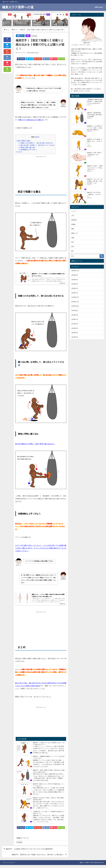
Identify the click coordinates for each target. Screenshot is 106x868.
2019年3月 (75, 337)
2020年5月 (75, 275)
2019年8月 (75, 315)
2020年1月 (75, 293)
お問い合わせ (99, 7)
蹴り (73, 251)
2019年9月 (75, 311)
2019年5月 (75, 328)
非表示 (37, 137)
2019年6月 (75, 324)
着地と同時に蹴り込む (27, 147)
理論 (73, 238)
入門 (73, 216)
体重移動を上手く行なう (28, 150)
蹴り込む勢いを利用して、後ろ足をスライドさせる (36, 145)
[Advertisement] (41, 171)
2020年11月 (75, 271)
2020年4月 (75, 280)
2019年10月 (75, 306)
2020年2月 (75, 288)
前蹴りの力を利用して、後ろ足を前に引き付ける (36, 143)
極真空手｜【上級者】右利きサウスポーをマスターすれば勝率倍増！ (30, 852)
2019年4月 (75, 333)
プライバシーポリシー (9, 866)
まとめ (19, 152)
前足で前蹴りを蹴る (23, 141)
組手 (28, 36)
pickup (35, 36)
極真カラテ (20, 36)
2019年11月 (75, 302)
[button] (5, 20)
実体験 (73, 224)
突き (73, 242)
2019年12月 (75, 297)
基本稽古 (74, 220)
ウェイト (74, 211)
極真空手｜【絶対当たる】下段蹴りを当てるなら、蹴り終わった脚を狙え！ (38, 858)
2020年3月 (75, 284)
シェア (7, 40)
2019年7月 (75, 319)
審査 (73, 229)
